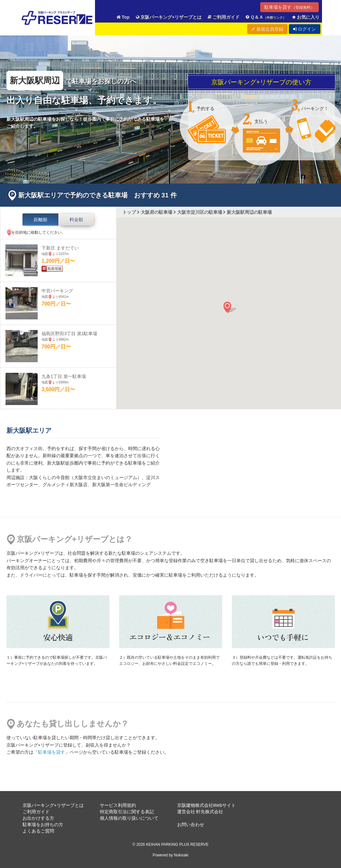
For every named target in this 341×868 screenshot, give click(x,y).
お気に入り (305, 17)
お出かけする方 (38, 818)
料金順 (76, 220)
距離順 (41, 220)
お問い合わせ (191, 825)
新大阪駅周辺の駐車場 (249, 212)
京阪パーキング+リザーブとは (168, 17)
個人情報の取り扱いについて (129, 818)
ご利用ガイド (223, 17)
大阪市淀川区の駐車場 (200, 212)
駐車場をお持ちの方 (43, 825)
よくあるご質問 (38, 831)
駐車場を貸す (289, 7)
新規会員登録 (267, 29)
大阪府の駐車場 (156, 212)
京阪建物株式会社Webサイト (207, 805)
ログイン (305, 29)
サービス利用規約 (118, 805)
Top (123, 17)
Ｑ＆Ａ (265, 17)
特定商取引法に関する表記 (127, 812)
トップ (129, 212)
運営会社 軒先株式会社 (200, 812)
